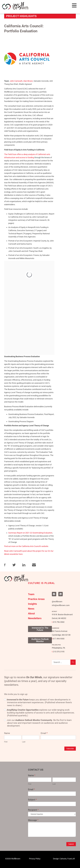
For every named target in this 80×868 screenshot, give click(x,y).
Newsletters (35, 618)
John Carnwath (16, 81)
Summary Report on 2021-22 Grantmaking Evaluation (30, 533)
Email (44, 733)
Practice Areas (36, 599)
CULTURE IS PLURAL (41, 583)
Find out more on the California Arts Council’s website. (26, 546)
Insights (32, 604)
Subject (32, 800)
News (31, 609)
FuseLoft (71, 859)
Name (32, 775)
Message (33, 820)
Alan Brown (28, 81)
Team (31, 594)
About (31, 614)
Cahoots (63, 859)
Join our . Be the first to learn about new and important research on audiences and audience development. (38, 723)
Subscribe (70, 749)
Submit (71, 844)
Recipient (33, 810)
